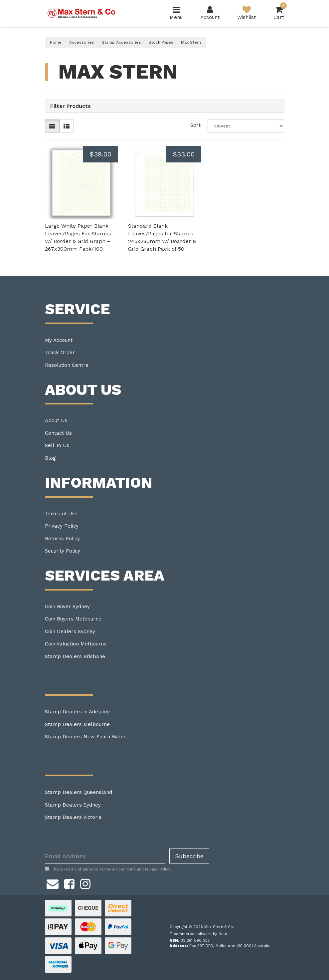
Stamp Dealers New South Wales (86, 737)
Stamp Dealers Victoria (73, 817)
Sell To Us (57, 445)
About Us (56, 420)
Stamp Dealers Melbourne (77, 724)
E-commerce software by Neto (198, 934)
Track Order (60, 353)
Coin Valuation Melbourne (76, 644)
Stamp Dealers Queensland (79, 792)
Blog (50, 458)
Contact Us (58, 433)
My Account (59, 340)
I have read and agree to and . (108, 869)
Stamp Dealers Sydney (73, 805)
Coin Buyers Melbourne (73, 619)
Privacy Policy (62, 526)
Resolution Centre (67, 365)
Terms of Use (61, 514)
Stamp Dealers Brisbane (75, 656)
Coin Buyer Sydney (67, 607)
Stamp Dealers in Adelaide (77, 712)
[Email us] (53, 883)
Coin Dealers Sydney (70, 631)
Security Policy (63, 551)
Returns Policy (62, 539)
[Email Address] (105, 856)
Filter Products (71, 106)
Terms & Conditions (117, 869)
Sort (195, 125)
